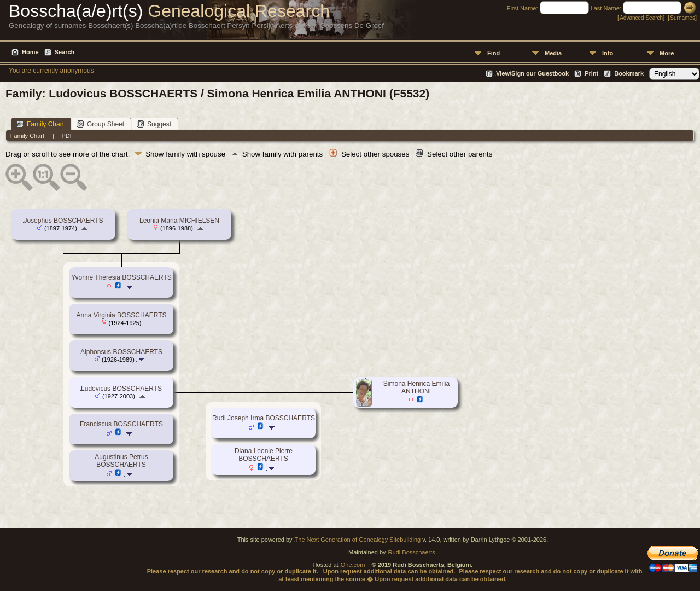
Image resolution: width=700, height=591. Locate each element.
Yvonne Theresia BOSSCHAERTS (121, 277)
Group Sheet (100, 124)
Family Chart (40, 124)
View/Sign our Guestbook (532, 73)
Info (608, 53)
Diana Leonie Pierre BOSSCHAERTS (264, 455)
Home (30, 52)
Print (591, 73)
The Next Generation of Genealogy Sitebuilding (358, 540)
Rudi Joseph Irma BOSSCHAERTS (264, 418)
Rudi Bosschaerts (412, 552)
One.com (353, 565)
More (667, 53)
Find (494, 53)
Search (65, 52)
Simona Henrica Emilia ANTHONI (416, 387)
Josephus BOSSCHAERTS (63, 221)
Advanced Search (641, 18)
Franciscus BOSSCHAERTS (121, 424)
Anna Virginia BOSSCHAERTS (122, 315)
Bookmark (629, 73)
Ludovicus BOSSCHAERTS (121, 389)
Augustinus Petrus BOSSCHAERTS (121, 461)
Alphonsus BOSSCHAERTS (121, 352)
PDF (67, 136)
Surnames (682, 18)
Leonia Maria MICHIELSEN (179, 221)
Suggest (154, 124)
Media (553, 53)
